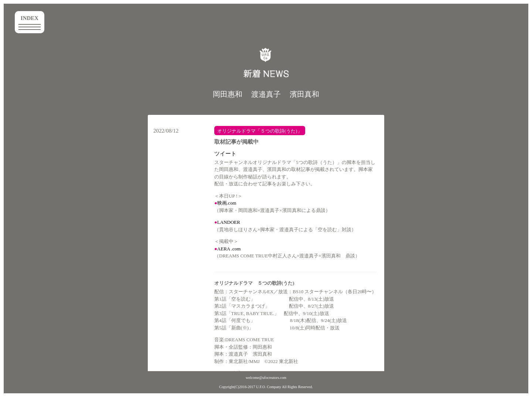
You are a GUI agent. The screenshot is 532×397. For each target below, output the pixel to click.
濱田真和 (304, 94)
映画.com (227, 203)
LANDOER (229, 222)
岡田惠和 (228, 94)
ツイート (225, 154)
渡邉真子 (266, 94)
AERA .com (229, 249)
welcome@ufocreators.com (266, 378)
